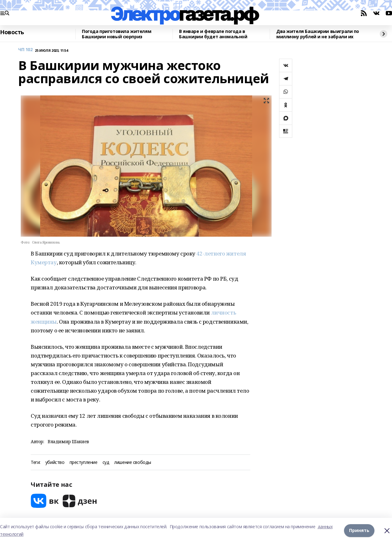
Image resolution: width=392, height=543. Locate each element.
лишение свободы (133, 462)
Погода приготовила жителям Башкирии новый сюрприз (117, 34)
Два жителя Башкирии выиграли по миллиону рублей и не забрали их (318, 34)
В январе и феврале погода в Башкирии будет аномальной (213, 34)
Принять (359, 530)
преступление (84, 462)
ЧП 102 (25, 50)
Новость (12, 32)
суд (106, 462)
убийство (55, 462)
